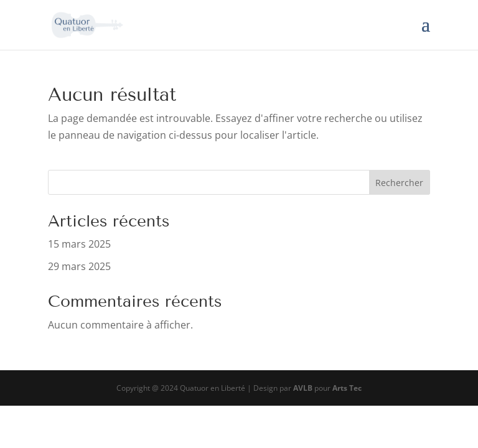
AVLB (303, 388)
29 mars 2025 (79, 266)
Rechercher (399, 183)
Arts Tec (347, 388)
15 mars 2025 (79, 244)
